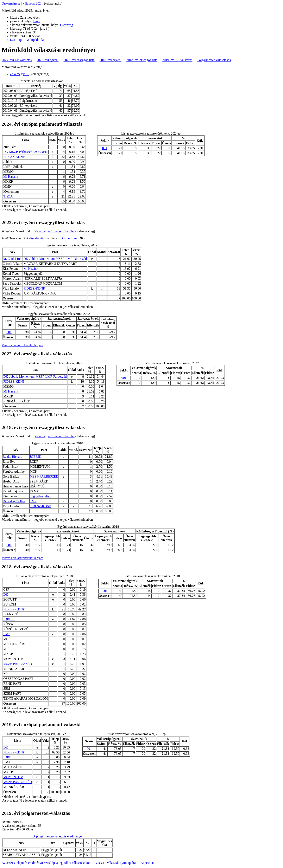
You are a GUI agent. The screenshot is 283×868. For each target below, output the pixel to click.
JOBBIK (36, 457)
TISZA (8, 196)
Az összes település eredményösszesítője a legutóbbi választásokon (46, 863)
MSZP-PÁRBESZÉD (44, 476)
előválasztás (37, 238)
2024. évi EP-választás (17, 60)
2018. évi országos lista (142, 60)
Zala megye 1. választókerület (55, 231)
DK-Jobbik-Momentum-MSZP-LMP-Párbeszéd (55, 259)
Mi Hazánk (11, 177)
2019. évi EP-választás (177, 60)
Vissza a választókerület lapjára (22, 345)
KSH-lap (16, 40)
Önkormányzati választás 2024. (22, 3)
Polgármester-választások (214, 60)
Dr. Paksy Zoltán (14, 501)
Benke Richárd (13, 457)
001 (105, 148)
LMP (33, 501)
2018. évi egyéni (111, 60)
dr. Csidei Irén (67, 238)
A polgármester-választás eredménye (57, 836)
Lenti (36, 21)
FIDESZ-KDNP (14, 157)
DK (6, 594)
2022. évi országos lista (79, 60)
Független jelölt (40, 496)
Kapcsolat (147, 863)
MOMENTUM (13, 777)
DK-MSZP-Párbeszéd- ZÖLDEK (25, 152)
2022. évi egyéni (48, 60)
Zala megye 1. (19, 74)
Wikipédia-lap (36, 40)
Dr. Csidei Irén (12, 259)
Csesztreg (67, 25)
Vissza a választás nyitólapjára (116, 863)
